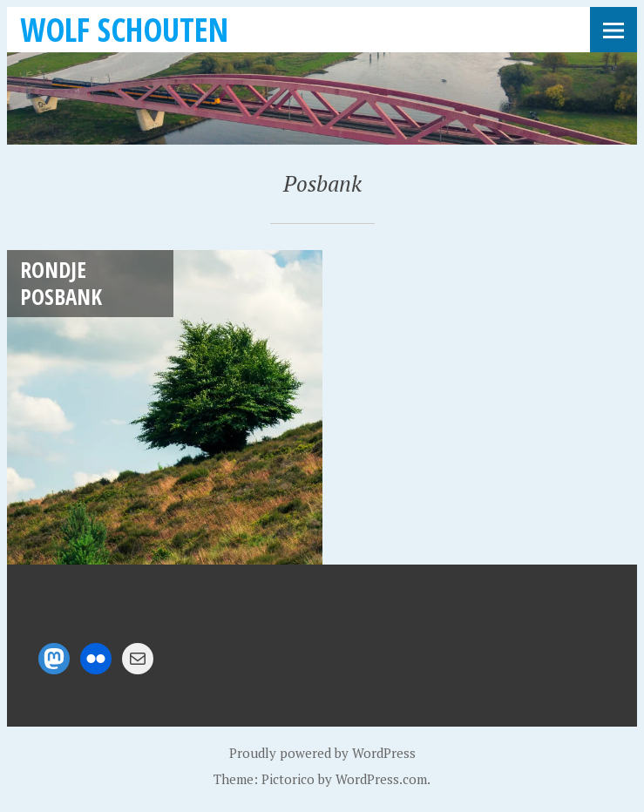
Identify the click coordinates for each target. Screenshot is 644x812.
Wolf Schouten (124, 29)
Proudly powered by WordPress (322, 753)
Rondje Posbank (61, 283)
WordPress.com (381, 779)
